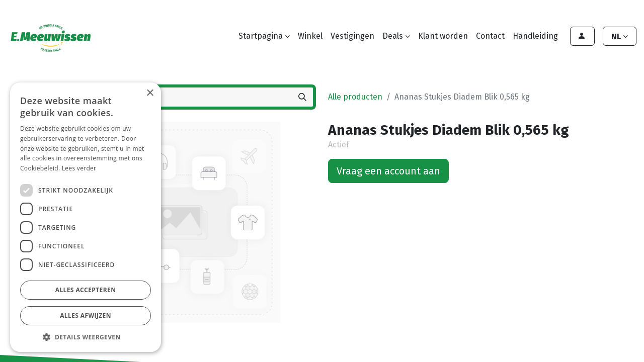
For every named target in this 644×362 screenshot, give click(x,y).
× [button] (150, 93)
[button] (86, 337)
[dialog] (86, 217)
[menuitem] (310, 36)
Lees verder (79, 168)
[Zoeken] (302, 97)
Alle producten (355, 97)
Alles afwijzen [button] (86, 315)
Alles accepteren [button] (86, 290)
